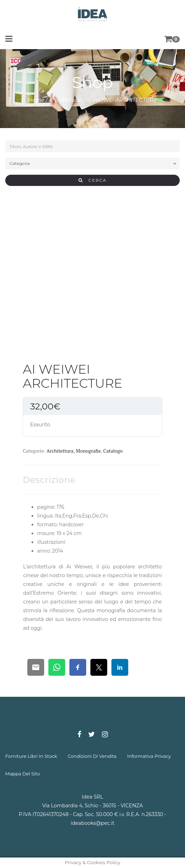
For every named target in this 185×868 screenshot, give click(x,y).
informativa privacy (149, 756)
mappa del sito (23, 774)
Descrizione (49, 480)
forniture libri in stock (31, 756)
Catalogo (113, 451)
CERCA (93, 180)
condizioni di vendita (92, 756)
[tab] (49, 480)
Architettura (65, 100)
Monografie (88, 451)
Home (36, 100)
